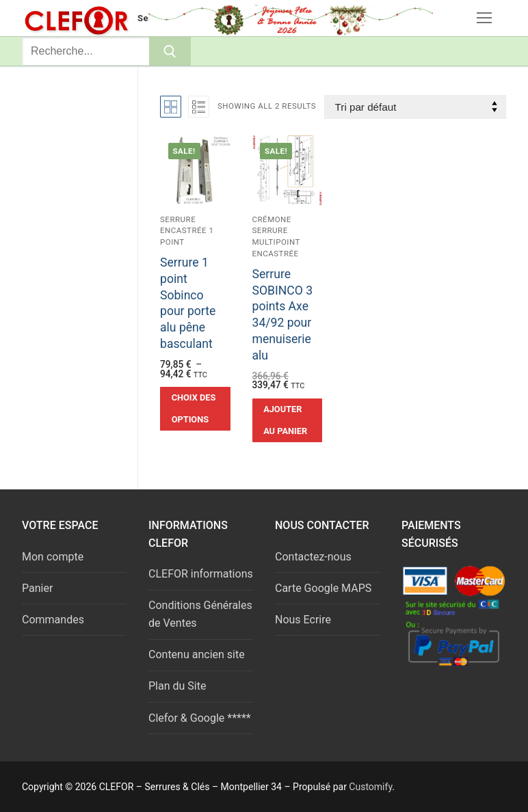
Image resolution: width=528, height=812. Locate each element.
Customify (370, 787)
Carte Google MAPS (323, 588)
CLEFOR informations (201, 574)
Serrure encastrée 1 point (187, 231)
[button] (288, 420)
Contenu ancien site (197, 654)
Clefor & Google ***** (200, 718)
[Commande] (415, 107)
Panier (37, 588)
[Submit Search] (170, 51)
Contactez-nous (313, 557)
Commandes (53, 620)
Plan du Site (177, 686)
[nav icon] (484, 18)
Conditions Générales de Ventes (200, 614)
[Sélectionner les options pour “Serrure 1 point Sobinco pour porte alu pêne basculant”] (195, 409)
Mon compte (53, 557)
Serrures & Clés (171, 18)
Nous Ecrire (303, 620)
